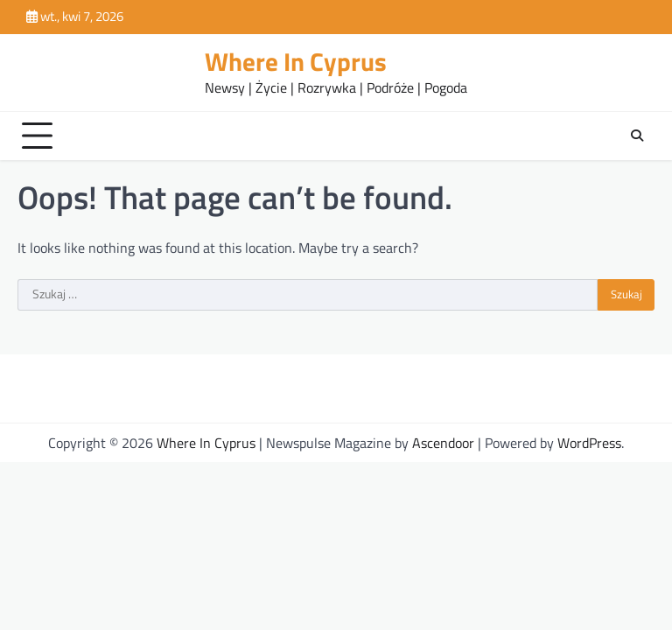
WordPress (589, 443)
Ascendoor (443, 443)
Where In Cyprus (296, 62)
